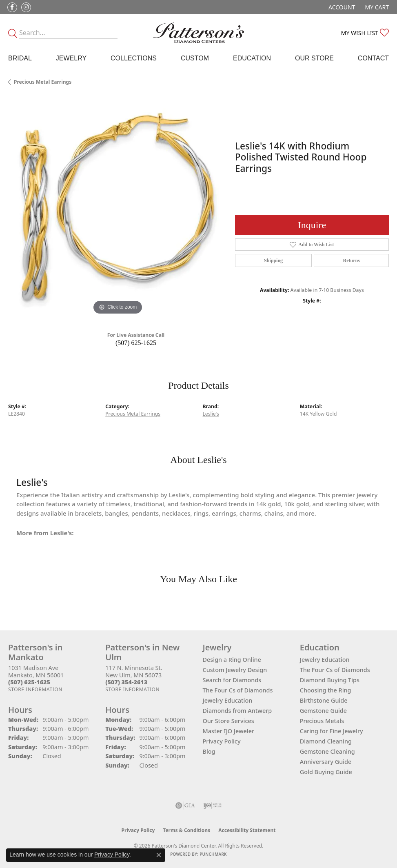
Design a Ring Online (232, 660)
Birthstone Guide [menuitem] (324, 700)
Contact (373, 58)
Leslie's (211, 414)
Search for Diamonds (232, 680)
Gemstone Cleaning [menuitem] (327, 751)
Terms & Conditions (186, 830)
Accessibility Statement (247, 830)
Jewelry (71, 58)
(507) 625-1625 (136, 343)
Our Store (314, 58)
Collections (134, 58)
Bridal (20, 58)
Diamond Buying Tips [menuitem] (330, 680)
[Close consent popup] (159, 855)
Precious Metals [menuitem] (322, 721)
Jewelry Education (228, 700)
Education (252, 58)
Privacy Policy (222, 741)
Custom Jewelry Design (235, 670)
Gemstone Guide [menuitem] (323, 711)
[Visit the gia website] (185, 806)
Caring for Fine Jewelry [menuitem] (332, 731)
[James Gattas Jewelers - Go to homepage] (198, 33)
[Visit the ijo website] (212, 806)
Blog (209, 751)
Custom (195, 58)
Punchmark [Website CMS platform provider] (213, 854)
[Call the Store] (29, 682)
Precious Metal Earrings (43, 82)
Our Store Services (228, 721)
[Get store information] (35, 689)
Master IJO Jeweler (229, 731)
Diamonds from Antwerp (237, 711)
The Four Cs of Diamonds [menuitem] (335, 670)
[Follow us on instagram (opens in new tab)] (26, 7)
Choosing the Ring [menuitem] (326, 690)
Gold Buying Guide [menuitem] (326, 772)
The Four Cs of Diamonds (238, 690)
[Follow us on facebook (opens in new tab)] (12, 7)
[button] (341, 7)
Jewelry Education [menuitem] (325, 660)
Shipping (273, 260)
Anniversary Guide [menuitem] (326, 762)
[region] (118, 207)
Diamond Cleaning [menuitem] (326, 741)
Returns (351, 260)
